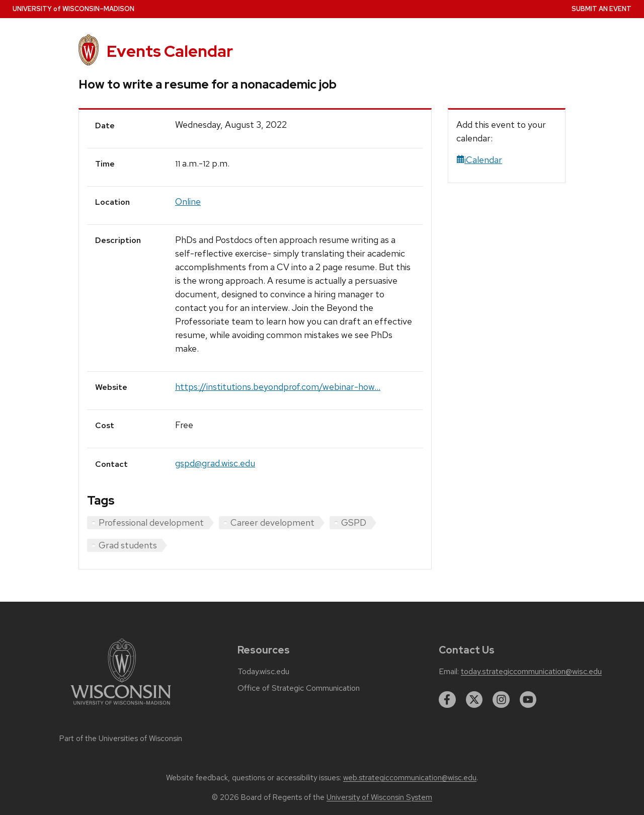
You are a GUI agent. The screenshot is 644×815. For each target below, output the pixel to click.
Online (188, 201)
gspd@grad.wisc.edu (215, 463)
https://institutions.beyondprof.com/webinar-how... (278, 387)
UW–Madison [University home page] (73, 9)
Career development (272, 522)
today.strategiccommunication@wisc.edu (531, 672)
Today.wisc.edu (263, 672)
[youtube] (528, 700)
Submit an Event (601, 9)
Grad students (128, 545)
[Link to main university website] (121, 707)
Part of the (121, 739)
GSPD (354, 522)
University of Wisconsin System (379, 797)
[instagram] (501, 700)
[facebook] (447, 700)
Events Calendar (170, 51)
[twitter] (474, 700)
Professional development (151, 522)
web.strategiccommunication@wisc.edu (410, 778)
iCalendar (479, 160)
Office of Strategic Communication (299, 688)
